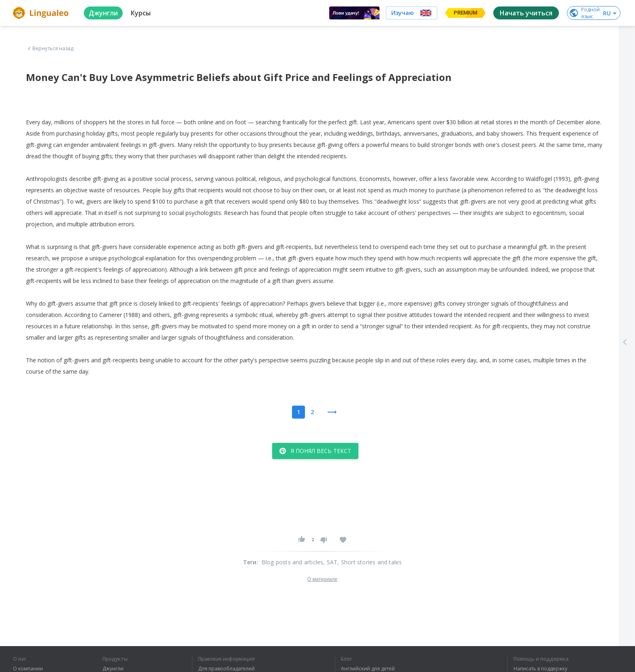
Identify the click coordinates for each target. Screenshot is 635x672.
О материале (322, 579)
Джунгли (113, 669)
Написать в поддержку (540, 669)
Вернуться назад (50, 49)
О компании (28, 669)
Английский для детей (368, 669)
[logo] (42, 13)
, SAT (330, 562)
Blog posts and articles (293, 562)
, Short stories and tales (370, 562)
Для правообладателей (226, 669)
